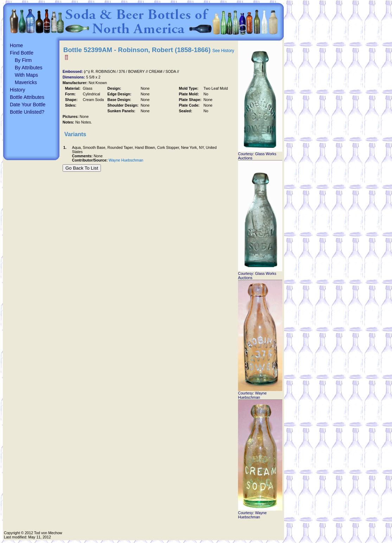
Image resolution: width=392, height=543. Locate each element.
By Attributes (29, 68)
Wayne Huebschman (126, 160)
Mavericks (26, 82)
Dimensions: (74, 77)
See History (223, 51)
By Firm (23, 60)
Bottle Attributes (27, 97)
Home (16, 45)
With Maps (26, 75)
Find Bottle (22, 53)
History (18, 90)
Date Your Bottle (28, 105)
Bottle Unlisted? (27, 112)
